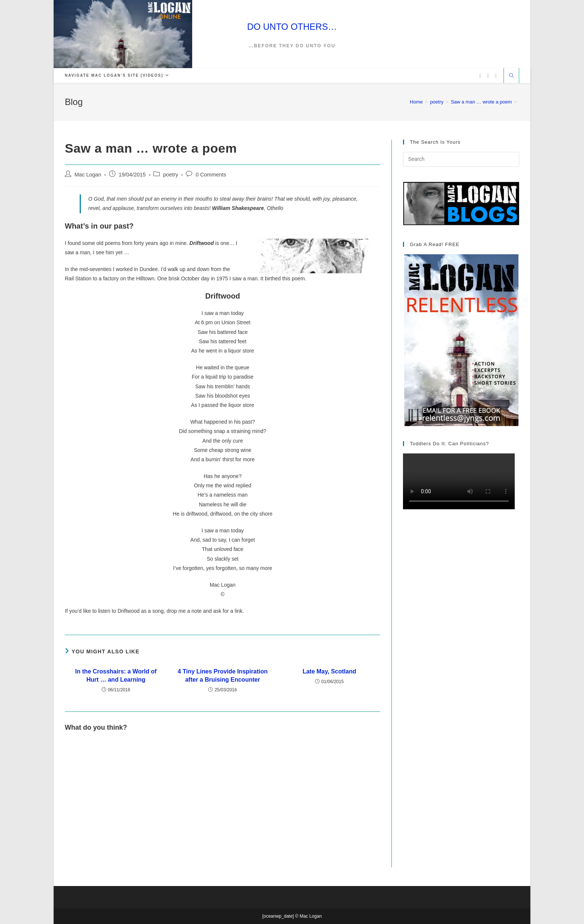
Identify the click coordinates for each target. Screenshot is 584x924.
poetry (171, 175)
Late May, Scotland (329, 671)
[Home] (416, 102)
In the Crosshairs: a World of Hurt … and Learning (116, 676)
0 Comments (211, 175)
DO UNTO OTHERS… (292, 27)
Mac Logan (88, 175)
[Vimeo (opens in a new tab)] (496, 76)
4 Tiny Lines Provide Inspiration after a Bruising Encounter (223, 676)
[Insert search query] (461, 159)
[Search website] (511, 76)
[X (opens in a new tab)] (480, 76)
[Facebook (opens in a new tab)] (488, 76)
